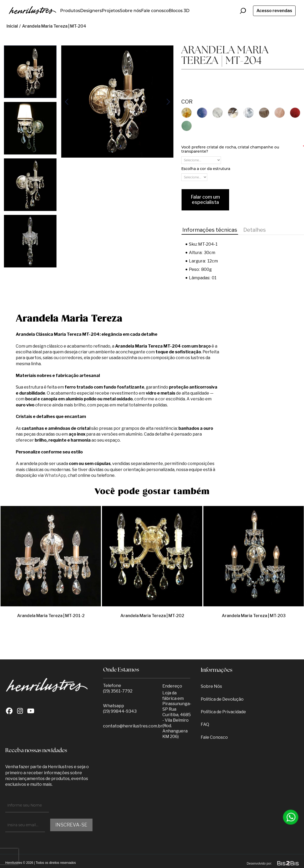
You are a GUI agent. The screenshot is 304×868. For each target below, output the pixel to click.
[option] (30, 72)
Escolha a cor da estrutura (206, 169)
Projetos (111, 11)
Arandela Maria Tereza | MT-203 (254, 616)
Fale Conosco (214, 737)
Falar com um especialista (205, 200)
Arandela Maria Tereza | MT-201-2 (51, 616)
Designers (91, 11)
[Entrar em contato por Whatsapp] (291, 817)
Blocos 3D (179, 11)
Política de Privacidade (223, 712)
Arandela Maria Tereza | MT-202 (152, 616)
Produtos (70, 11)
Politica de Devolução (222, 699)
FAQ (205, 724)
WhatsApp (55, 475)
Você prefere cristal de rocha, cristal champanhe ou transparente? (243, 149)
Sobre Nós (211, 686)
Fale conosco (155, 11)
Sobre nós (130, 11)
